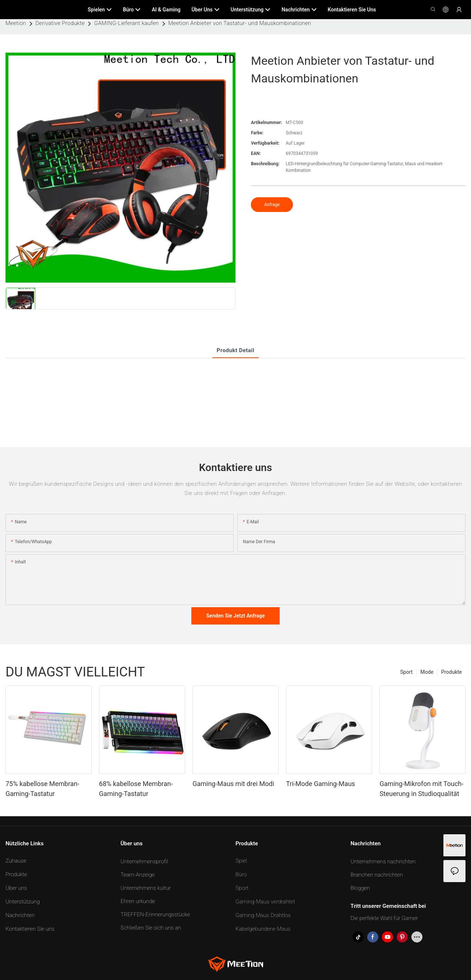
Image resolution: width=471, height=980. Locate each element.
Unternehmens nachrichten (383, 862)
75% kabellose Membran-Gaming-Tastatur (42, 789)
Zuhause (16, 861)
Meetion (16, 23)
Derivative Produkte (60, 23)
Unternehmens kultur (146, 888)
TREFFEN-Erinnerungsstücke (155, 914)
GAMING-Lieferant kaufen (127, 23)
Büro (241, 874)
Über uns (16, 888)
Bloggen (360, 888)
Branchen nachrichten (377, 875)
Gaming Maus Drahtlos (263, 915)
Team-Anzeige (138, 875)
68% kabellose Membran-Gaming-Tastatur (136, 789)
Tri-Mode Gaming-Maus (321, 784)
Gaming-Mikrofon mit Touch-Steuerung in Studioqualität (421, 789)
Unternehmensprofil (144, 862)
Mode (427, 672)
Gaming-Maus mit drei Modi (233, 784)
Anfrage (272, 205)
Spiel (241, 861)
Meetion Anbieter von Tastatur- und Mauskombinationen (240, 23)
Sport (407, 672)
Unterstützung (23, 902)
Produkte (451, 672)
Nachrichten (20, 915)
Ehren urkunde (138, 901)
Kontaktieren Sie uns (30, 929)
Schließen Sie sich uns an (151, 928)
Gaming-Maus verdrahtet (265, 902)
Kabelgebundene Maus (263, 929)
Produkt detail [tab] (235, 350)
